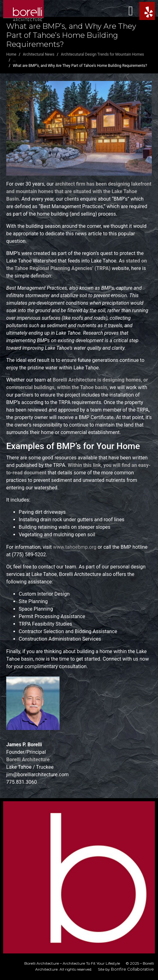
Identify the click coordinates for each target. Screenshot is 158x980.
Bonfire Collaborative (132, 969)
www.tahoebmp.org (75, 547)
